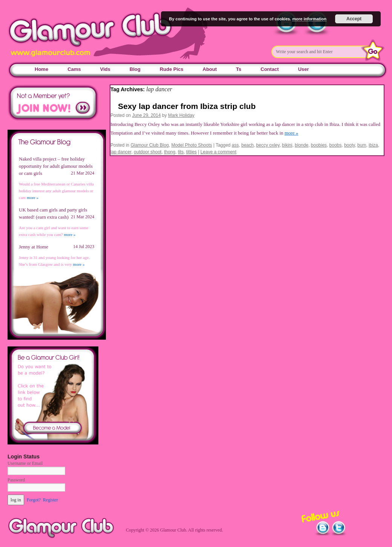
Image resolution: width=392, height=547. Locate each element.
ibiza (373, 145)
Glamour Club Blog (149, 145)
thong (170, 152)
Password (16, 480)
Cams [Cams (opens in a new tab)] (74, 69)
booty (349, 145)
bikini (287, 145)
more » (291, 133)
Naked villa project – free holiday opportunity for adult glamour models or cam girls (56, 166)
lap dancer (121, 152)
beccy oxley (268, 145)
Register (51, 500)
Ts (239, 69)
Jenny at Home (34, 247)
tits (181, 152)
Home (41, 69)
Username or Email (25, 463)
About (210, 69)
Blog (135, 69)
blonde (302, 145)
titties (191, 152)
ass (235, 145)
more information (309, 19)
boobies (319, 145)
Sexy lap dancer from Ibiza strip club (187, 106)
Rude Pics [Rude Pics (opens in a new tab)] (172, 69)
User (304, 69)
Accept (354, 19)
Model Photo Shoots (191, 145)
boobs (336, 145)
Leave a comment (218, 152)
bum (362, 145)
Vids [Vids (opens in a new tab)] (105, 69)
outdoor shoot (148, 152)
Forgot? (34, 500)
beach (247, 145)
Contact (269, 69)
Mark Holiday (181, 115)
